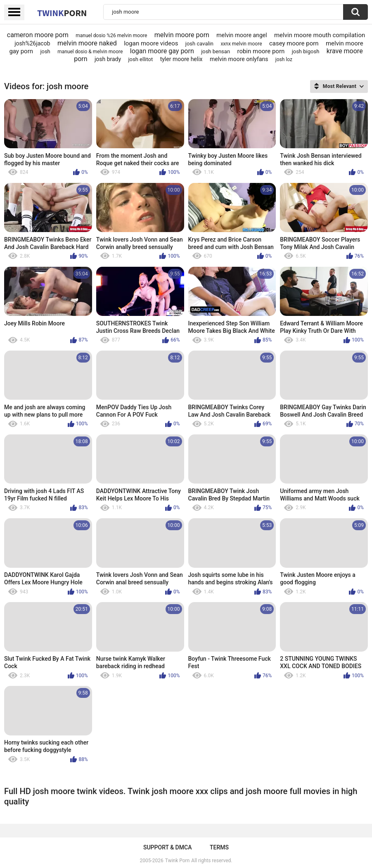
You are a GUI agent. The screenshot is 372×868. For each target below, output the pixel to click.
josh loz (284, 59)
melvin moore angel (242, 35)
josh (45, 51)
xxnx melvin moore (241, 44)
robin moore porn (261, 51)
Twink (62, 13)
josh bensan (216, 51)
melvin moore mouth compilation (320, 35)
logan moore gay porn (162, 51)
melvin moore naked (87, 43)
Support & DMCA (167, 847)
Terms (219, 847)
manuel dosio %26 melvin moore (111, 36)
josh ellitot (140, 59)
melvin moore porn (182, 35)
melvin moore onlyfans (239, 59)
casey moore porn (294, 43)
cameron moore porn (38, 35)
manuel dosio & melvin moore (90, 52)
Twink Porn (177, 861)
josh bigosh (306, 51)
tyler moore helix (181, 59)
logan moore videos (151, 43)
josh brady (108, 59)
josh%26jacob (32, 43)
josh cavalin (199, 44)
